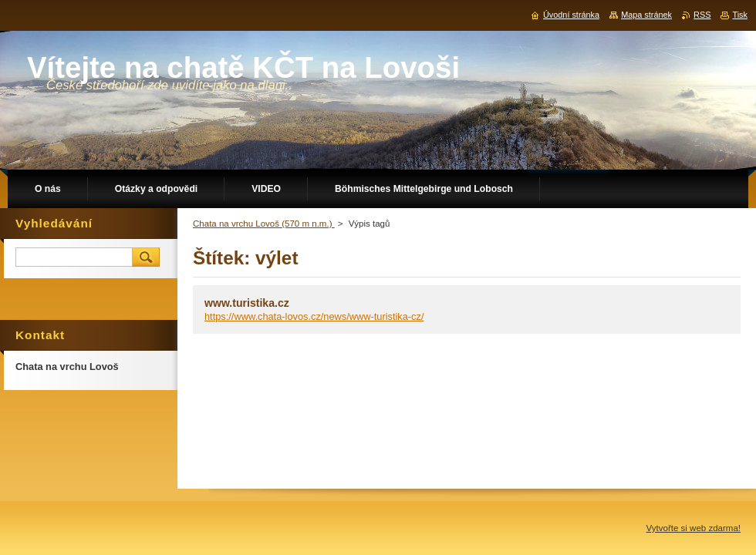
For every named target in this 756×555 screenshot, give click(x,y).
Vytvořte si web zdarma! (694, 528)
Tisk (740, 15)
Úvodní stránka (571, 15)
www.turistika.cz (247, 303)
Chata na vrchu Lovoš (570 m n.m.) (264, 224)
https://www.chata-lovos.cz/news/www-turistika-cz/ (314, 316)
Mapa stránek (646, 15)
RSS (702, 15)
